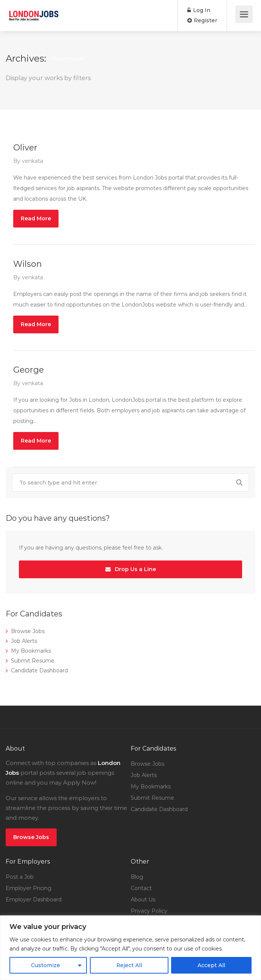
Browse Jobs (28, 631)
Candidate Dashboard (39, 670)
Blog (137, 877)
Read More (36, 218)
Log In (199, 10)
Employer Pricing (29, 888)
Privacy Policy (149, 911)
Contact (141, 888)
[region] (130, 948)
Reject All (129, 965)
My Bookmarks (31, 651)
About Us (143, 899)
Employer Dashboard (34, 899)
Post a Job (20, 877)
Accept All (211, 965)
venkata (32, 161)
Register (202, 20)
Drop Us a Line (131, 569)
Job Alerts (24, 641)
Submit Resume (33, 661)
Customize (46, 965)
